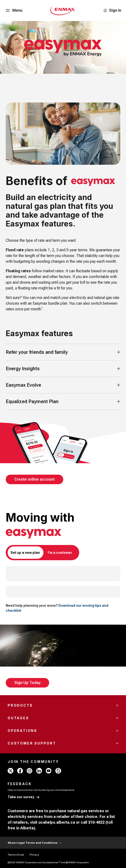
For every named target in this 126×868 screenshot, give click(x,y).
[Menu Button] (14, 10)
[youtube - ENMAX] (49, 771)
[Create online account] (34, 479)
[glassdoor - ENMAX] (58, 771)
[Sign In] (112, 10)
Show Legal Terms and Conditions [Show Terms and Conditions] (34, 843)
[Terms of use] (16, 855)
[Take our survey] (24, 797)
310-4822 (96, 822)
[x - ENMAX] (10, 771)
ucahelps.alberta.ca (57, 822)
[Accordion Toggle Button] (119, 352)
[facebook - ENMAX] (20, 771)
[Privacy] (34, 855)
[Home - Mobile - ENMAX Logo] (63, 10)
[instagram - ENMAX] (30, 771)
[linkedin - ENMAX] (39, 771)
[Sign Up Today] (27, 683)
